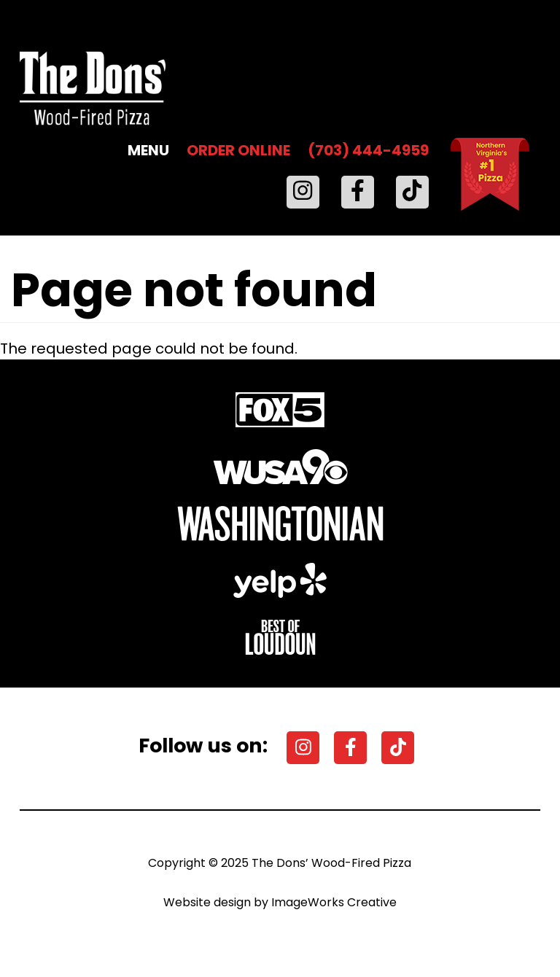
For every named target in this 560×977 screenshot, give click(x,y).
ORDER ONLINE (238, 150)
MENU (148, 150)
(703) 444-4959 (368, 150)
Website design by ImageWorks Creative (280, 902)
